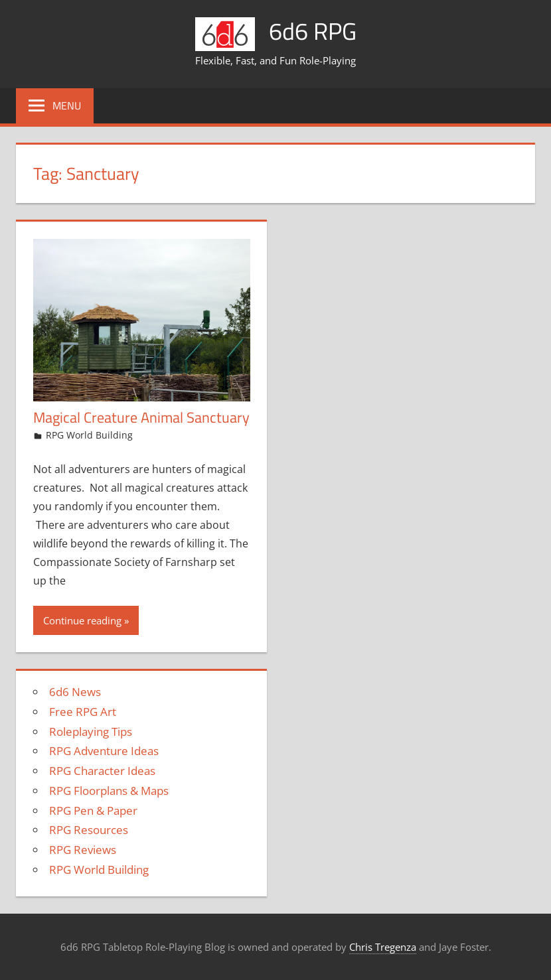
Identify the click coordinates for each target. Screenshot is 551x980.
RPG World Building (89, 435)
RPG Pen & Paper (93, 810)
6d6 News (75, 692)
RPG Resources (89, 830)
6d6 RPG (313, 31)
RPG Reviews (83, 850)
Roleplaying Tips (91, 732)
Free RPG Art (83, 712)
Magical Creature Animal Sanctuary (141, 417)
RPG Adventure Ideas (104, 751)
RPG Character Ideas (102, 771)
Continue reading (82, 620)
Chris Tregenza (383, 947)
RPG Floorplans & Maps (109, 791)
